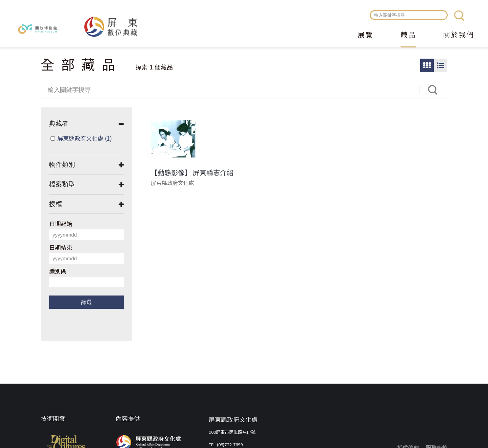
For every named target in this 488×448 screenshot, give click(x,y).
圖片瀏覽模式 (427, 65)
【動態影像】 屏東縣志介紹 (192, 172)
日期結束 (61, 247)
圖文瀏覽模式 (441, 65)
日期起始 (61, 223)
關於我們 (459, 35)
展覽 (366, 35)
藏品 (408, 35)
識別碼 (58, 271)
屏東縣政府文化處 (85, 138)
